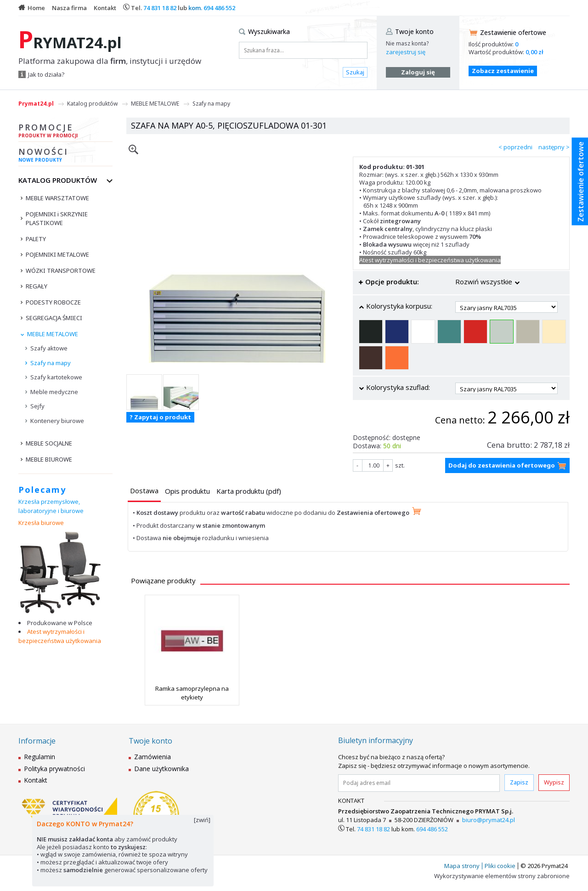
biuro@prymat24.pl (489, 820)
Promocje (65, 132)
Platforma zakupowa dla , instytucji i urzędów (110, 61)
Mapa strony (462, 866)
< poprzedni (515, 147)
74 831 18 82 (160, 8)
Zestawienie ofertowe (513, 32)
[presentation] (144, 491)
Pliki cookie (500, 866)
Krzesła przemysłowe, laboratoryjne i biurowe (51, 506)
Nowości (65, 156)
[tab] (144, 492)
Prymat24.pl (36, 104)
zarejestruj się (406, 52)
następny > (554, 147)
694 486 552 (219, 8)
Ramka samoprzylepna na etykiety (192, 693)
